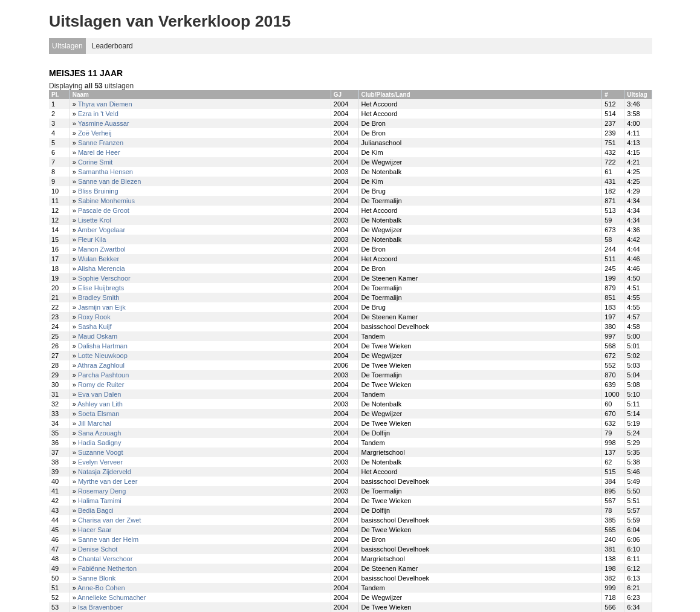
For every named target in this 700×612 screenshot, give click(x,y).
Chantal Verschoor (105, 559)
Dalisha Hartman (103, 346)
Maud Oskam (98, 336)
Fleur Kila (92, 239)
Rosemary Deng (102, 491)
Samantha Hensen (105, 172)
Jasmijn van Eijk (102, 307)
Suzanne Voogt (101, 452)
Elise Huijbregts (101, 288)
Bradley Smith (99, 298)
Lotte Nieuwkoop (103, 356)
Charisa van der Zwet (110, 520)
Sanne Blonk (97, 578)
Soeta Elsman (99, 414)
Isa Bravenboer (101, 607)
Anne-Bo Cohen (101, 588)
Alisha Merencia (101, 269)
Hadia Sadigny (100, 443)
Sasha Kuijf (95, 327)
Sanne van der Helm (108, 539)
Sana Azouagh (100, 433)
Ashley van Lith (100, 404)
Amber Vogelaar (101, 230)
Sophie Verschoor (104, 278)
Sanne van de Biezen (110, 181)
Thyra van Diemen (105, 104)
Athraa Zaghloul (101, 365)
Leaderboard (112, 46)
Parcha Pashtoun (103, 375)
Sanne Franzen (101, 143)
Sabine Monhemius (106, 201)
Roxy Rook (94, 317)
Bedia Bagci (96, 510)
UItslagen (67, 46)
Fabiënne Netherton (107, 568)
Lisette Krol (95, 220)
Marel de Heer (99, 152)
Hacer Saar (95, 530)
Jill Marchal (95, 423)
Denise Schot (98, 549)
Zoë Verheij (95, 133)
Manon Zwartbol (102, 249)
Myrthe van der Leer (108, 481)
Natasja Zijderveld (105, 472)
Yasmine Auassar (104, 123)
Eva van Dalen (100, 394)
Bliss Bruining (98, 191)
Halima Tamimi (100, 501)
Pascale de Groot (104, 210)
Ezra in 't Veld (98, 114)
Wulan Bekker (99, 259)
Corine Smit (95, 162)
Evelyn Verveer (100, 462)
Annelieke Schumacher (112, 597)
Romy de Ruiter (101, 385)
